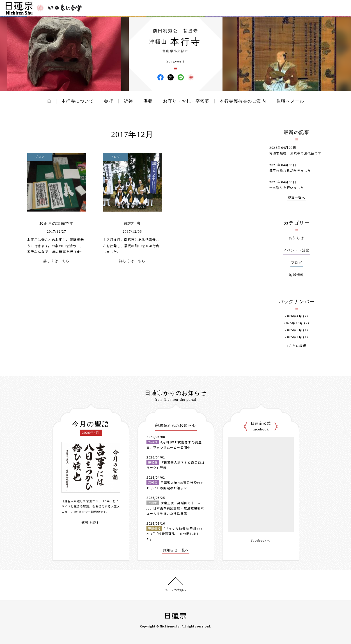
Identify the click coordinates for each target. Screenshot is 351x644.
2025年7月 (293, 337)
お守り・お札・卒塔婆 (186, 101)
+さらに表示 (297, 346)
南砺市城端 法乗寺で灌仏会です (295, 153)
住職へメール (290, 101)
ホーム (49, 101)
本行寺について (78, 101)
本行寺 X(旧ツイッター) (171, 77)
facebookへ (261, 541)
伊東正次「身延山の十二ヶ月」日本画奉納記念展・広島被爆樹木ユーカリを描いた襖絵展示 (175, 508)
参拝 (109, 101)
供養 (148, 101)
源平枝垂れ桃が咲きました (290, 170)
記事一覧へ (297, 198)
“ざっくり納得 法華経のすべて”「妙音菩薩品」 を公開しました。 (175, 534)
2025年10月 (294, 323)
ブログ (297, 263)
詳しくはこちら (57, 261)
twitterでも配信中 (87, 512)
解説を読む (91, 523)
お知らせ (297, 238)
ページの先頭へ (175, 590)
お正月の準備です (57, 223)
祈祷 (128, 101)
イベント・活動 (297, 250)
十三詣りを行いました (287, 187)
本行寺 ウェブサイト (191, 77)
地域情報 (297, 275)
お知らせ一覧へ (176, 550)
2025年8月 (293, 330)
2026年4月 (293, 316)
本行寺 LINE (181, 77)
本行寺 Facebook (160, 77)
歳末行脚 (132, 223)
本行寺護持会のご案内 (243, 101)
